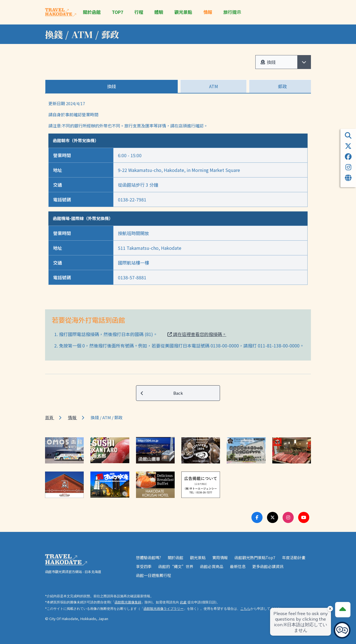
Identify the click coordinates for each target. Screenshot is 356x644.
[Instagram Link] (288, 517)
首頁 (50, 417)
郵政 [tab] (282, 86)
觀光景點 (183, 12)
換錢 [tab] (112, 86)
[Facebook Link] (257, 517)
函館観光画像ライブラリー (164, 609)
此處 (183, 602)
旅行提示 (232, 12)
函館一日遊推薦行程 (154, 575)
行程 (139, 12)
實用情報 (220, 557)
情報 (208, 12)
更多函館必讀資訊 (268, 566)
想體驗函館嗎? (149, 557)
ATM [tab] (214, 86)
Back (162, 393)
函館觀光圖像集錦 (128, 602)
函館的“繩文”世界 (176, 566)
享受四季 (144, 566)
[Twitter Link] (273, 517)
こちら (245, 609)
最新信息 (238, 566)
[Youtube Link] (304, 517)
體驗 (159, 12)
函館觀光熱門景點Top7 (255, 557)
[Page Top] (343, 610)
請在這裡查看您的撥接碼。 (197, 334)
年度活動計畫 (294, 557)
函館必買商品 (212, 566)
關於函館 (92, 12)
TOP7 (118, 12)
